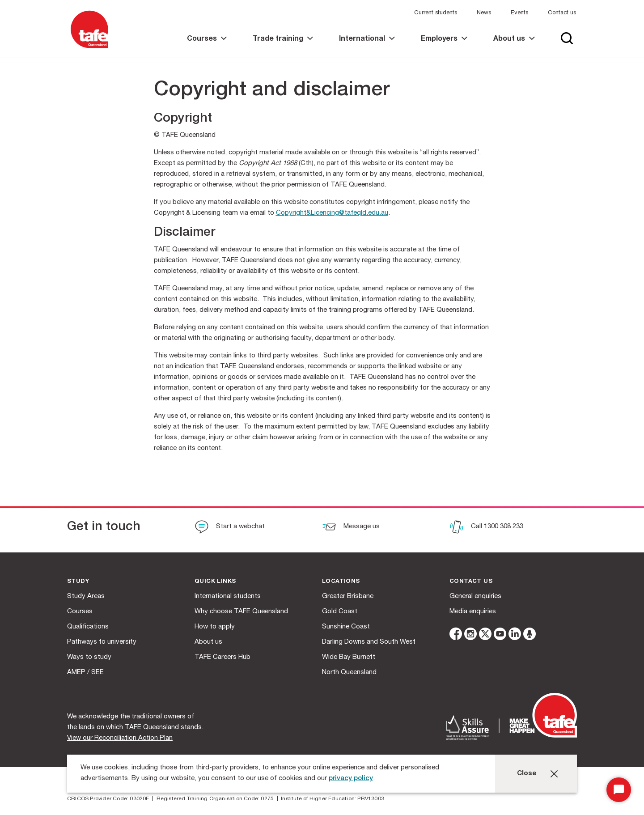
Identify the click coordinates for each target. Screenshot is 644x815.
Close (527, 774)
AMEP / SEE (85, 673)
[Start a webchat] (230, 528)
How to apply (215, 627)
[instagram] (470, 635)
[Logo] (89, 49)
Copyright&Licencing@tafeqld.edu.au (332, 213)
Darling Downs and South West (369, 642)
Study (78, 582)
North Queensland (349, 673)
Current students (436, 13)
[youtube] (500, 635)
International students (228, 596)
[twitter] (485, 635)
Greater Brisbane (348, 596)
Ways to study (89, 657)
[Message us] (351, 528)
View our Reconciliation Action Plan (120, 738)
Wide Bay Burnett (349, 657)
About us (208, 642)
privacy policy (351, 779)
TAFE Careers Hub (222, 657)
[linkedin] (515, 635)
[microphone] (530, 635)
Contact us (562, 13)
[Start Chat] (619, 790)
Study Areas (86, 596)
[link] (207, 47)
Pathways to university (102, 642)
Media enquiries (473, 612)
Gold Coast (340, 612)
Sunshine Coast (346, 627)
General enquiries (475, 596)
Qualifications (88, 627)
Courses (80, 612)
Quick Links (215, 582)
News (484, 13)
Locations (341, 582)
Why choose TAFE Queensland (241, 612)
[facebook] (456, 635)
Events (519, 13)
